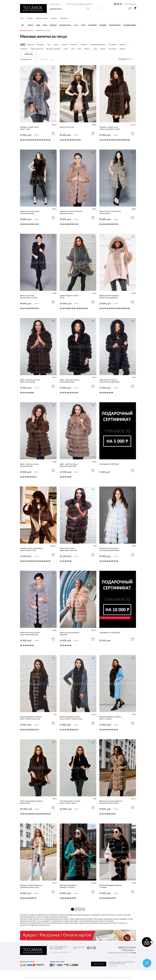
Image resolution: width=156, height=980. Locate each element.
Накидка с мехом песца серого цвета (29, 128)
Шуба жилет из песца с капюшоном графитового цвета (109, 381)
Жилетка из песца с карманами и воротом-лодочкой (69, 549)
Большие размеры (130, 25)
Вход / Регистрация (130, 4)
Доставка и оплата (42, 18)
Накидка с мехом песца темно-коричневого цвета (110, 128)
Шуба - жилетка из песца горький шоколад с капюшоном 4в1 (70, 381)
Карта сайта (113, 966)
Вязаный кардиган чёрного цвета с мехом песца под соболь (31, 718)
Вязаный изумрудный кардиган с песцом (68, 886)
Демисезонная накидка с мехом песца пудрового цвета (109, 297)
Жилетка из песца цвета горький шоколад (30, 212)
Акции (76, 25)
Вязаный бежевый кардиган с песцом (111, 886)
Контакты (54, 18)
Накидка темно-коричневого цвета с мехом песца (31, 549)
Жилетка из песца (67, 127)
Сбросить (29, 54)
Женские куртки (115, 25)
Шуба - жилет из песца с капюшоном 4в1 (30, 465)
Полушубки (92, 25)
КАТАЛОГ (30, 25)
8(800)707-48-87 (127, 948)
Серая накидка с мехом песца (69, 297)
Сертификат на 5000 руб (109, 464)
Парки (45, 25)
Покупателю (64, 18)
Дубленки (53, 25)
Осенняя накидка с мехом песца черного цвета (70, 802)
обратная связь (99, 964)
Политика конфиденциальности (60, 952)
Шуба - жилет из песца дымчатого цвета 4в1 (69, 465)
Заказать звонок (56, 9)
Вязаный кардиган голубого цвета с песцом (110, 718)
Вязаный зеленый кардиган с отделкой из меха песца (111, 802)
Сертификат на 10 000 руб (110, 633)
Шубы (38, 25)
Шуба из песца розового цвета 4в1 (70, 634)
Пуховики (103, 25)
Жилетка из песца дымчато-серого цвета (110, 212)
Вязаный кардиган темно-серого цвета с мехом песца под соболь (71, 718)
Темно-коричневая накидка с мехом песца (32, 802)
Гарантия (30, 18)
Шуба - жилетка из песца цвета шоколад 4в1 (30, 381)
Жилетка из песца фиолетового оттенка (29, 297)
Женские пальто (65, 25)
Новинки (52, 59)
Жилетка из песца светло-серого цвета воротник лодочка (30, 634)
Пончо (83, 25)
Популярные (43, 59)
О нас (22, 18)
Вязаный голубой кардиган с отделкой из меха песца (31, 886)
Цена (36, 59)
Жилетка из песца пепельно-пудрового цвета (71, 212)
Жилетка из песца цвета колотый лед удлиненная (109, 549)
